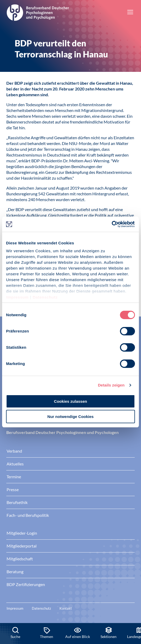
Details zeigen (111, 385)
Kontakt (66, 608)
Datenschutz (45, 297)
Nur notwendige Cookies (70, 417)
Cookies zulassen (70, 401)
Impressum (17, 297)
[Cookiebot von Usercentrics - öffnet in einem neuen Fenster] (112, 224)
